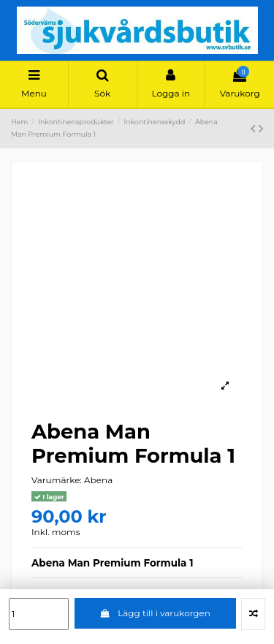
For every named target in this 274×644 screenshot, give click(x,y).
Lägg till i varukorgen (155, 613)
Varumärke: (57, 480)
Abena (98, 480)
